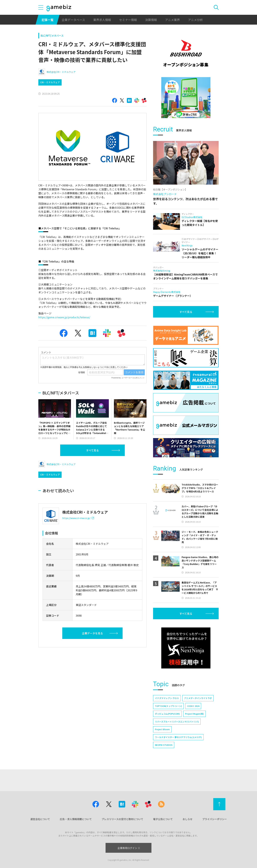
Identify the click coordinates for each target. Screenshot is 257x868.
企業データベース (73, 20)
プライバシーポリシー (215, 819)
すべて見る (92, 450)
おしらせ (188, 819)
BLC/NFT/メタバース (52, 36)
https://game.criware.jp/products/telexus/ (64, 317)
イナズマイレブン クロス (167, 698)
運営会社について (40, 819)
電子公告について (163, 819)
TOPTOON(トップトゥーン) (168, 706)
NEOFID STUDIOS (164, 745)
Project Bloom (162, 729)
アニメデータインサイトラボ (198, 698)
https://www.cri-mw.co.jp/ (78, 518)
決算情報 (151, 20)
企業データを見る (92, 633)
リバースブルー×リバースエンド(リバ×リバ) (177, 722)
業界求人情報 (102, 20)
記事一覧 (48, 20)
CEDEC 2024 (193, 706)
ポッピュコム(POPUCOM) (167, 714)
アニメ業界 (172, 20)
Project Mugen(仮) (194, 714)
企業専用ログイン (129, 848)
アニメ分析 (195, 20)
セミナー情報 (128, 20)
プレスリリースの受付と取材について (122, 819)
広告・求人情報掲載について (76, 819)
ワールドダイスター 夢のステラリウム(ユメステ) (178, 737)
